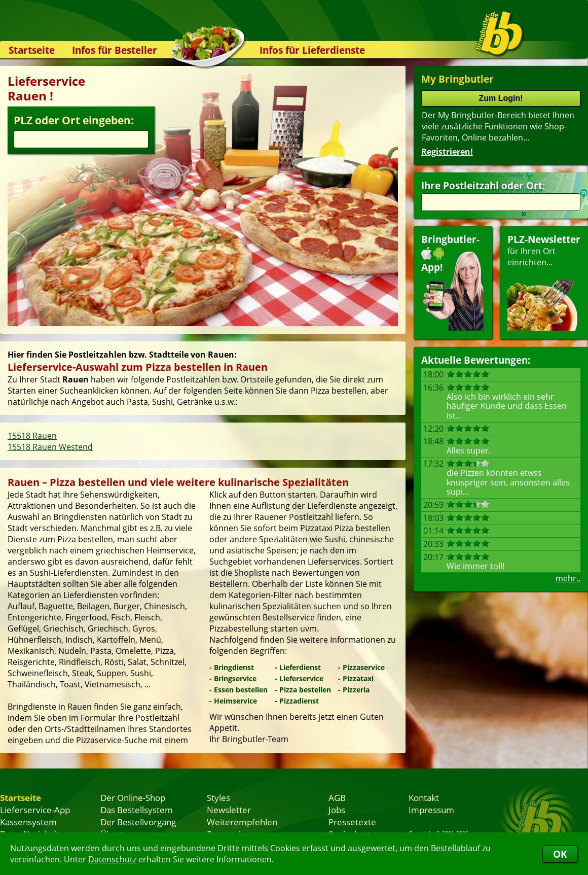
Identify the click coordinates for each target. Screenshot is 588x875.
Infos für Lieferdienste (312, 50)
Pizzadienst (299, 701)
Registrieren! (447, 152)
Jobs (337, 810)
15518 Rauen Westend (50, 447)
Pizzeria (356, 690)
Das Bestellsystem (137, 810)
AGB (337, 797)
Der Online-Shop (133, 797)
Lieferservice (301, 678)
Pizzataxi (358, 678)
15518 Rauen (32, 436)
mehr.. (568, 578)
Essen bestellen (241, 690)
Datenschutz (112, 859)
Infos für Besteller (115, 50)
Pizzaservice (364, 667)
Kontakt (424, 797)
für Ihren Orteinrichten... (544, 282)
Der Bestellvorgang (138, 822)
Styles (218, 797)
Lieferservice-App (35, 810)
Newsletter (229, 810)
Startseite (32, 50)
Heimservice (235, 701)
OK (560, 854)
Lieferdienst (300, 667)
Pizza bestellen (305, 690)
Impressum (431, 810)
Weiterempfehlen (242, 822)
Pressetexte (352, 822)
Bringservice (235, 678)
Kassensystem (28, 822)
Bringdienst (234, 667)
